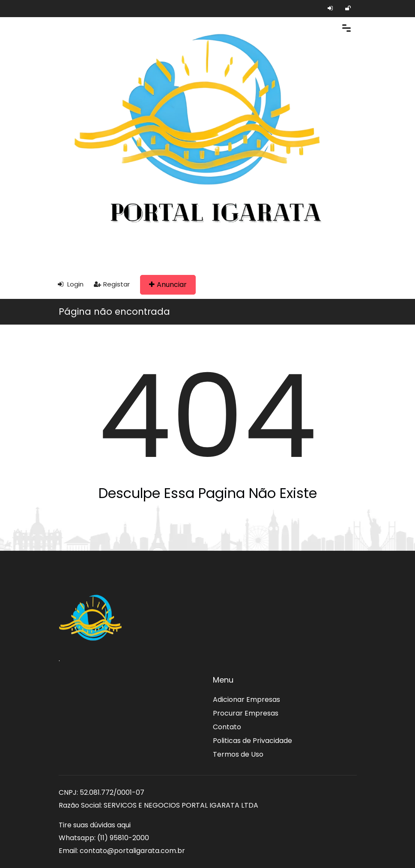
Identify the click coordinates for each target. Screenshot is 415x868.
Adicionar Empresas (246, 699)
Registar (112, 284)
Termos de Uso (238, 754)
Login (71, 284)
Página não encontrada (114, 312)
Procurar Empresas (246, 713)
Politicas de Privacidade (252, 741)
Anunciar (168, 285)
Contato (227, 727)
